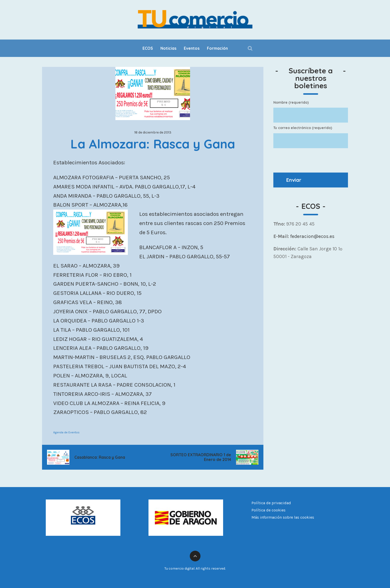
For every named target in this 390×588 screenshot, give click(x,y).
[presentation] (311, 160)
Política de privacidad (271, 503)
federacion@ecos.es (312, 236)
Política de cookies (268, 510)
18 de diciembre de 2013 (153, 132)
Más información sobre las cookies (283, 517)
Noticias (168, 48)
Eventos (192, 48)
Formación (217, 48)
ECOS (148, 48)
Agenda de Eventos (66, 432)
